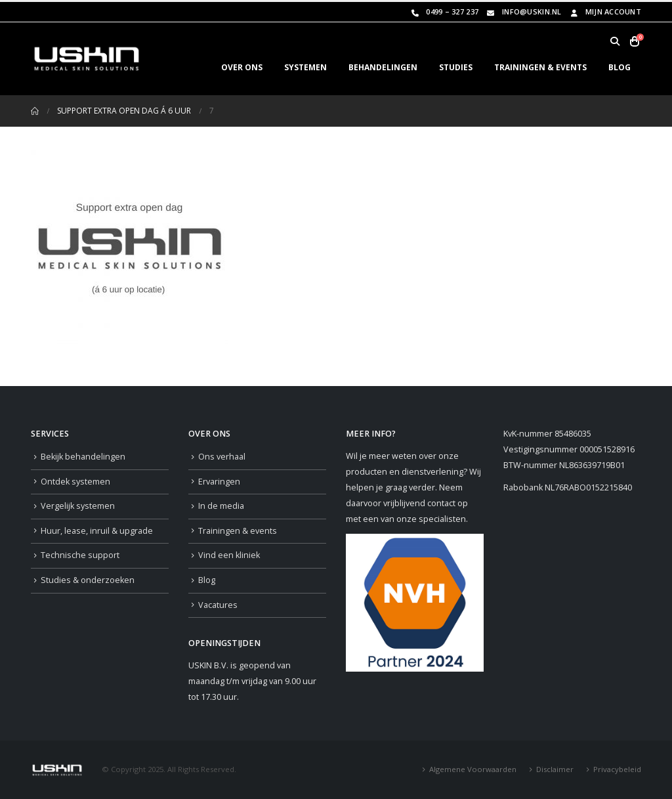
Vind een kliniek (229, 555)
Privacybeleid (617, 769)
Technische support (80, 555)
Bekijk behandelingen (83, 457)
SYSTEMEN (305, 67)
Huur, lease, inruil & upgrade (97, 531)
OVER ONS (242, 67)
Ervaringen (219, 482)
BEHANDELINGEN (383, 67)
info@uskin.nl (523, 11)
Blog (207, 580)
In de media (221, 506)
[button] (615, 41)
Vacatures (218, 605)
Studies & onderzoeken (88, 580)
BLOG (619, 67)
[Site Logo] (87, 59)
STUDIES (456, 67)
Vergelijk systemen (78, 506)
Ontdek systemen (75, 482)
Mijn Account (605, 11)
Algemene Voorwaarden (473, 769)
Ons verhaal (222, 457)
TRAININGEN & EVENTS (540, 67)
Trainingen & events (238, 531)
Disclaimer (555, 769)
